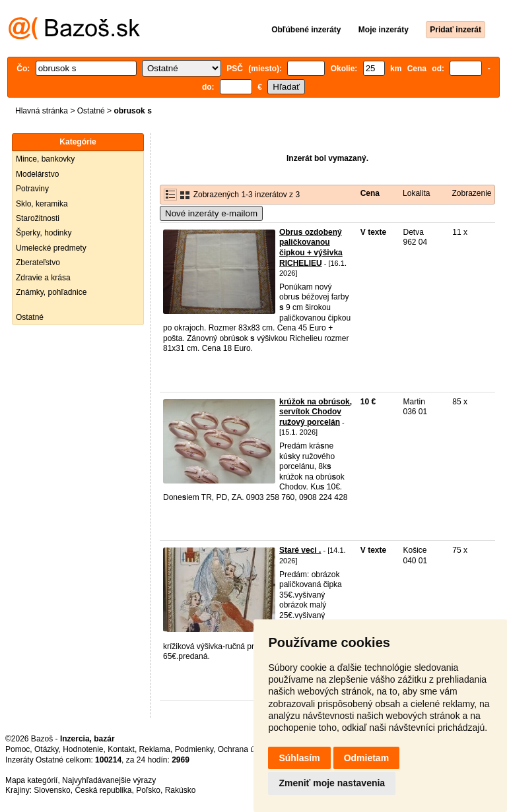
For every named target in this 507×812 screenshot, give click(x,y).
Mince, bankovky (45, 159)
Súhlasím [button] (299, 758)
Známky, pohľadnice (51, 292)
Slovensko (52, 790)
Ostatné (91, 111)
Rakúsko (181, 790)
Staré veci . (300, 550)
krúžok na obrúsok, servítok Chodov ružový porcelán (316, 412)
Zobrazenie (471, 193)
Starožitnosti (38, 218)
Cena (370, 193)
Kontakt (121, 749)
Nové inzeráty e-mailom (211, 213)
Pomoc (17, 749)
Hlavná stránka (42, 111)
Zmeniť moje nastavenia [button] (332, 783)
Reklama (155, 749)
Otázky (46, 749)
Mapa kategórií (31, 780)
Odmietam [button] (366, 758)
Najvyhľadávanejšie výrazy (109, 780)
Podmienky (194, 749)
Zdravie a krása (43, 278)
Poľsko (148, 790)
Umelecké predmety (51, 248)
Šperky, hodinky (44, 233)
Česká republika (103, 790)
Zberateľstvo (38, 263)
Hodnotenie (83, 749)
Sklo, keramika (42, 204)
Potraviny (32, 189)
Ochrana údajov (246, 749)
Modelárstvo (37, 174)
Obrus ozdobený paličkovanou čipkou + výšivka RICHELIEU (311, 248)
